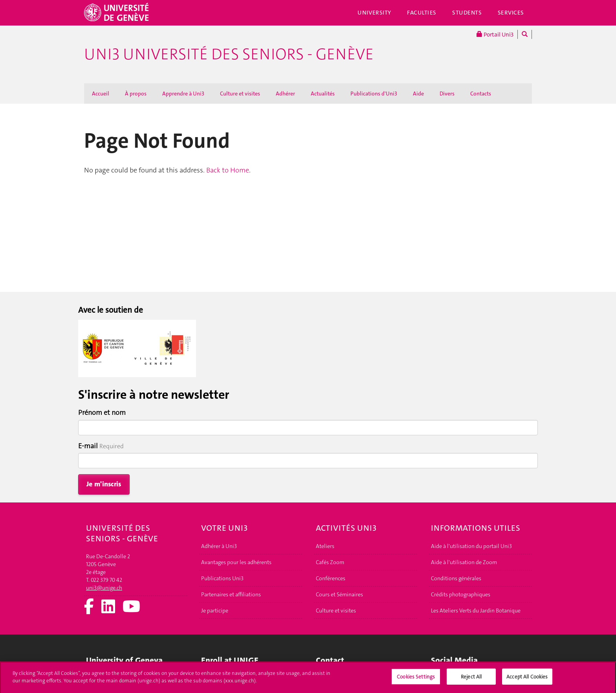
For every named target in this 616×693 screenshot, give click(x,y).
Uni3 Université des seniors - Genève (229, 54)
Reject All (471, 679)
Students (467, 13)
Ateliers (325, 546)
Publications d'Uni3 (374, 93)
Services (511, 13)
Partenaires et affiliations (231, 594)
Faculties (422, 13)
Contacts (481, 93)
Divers (447, 93)
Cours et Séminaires (339, 594)
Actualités (323, 93)
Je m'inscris (104, 484)
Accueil (101, 93)
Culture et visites (240, 93)
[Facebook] (89, 607)
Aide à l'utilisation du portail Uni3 (471, 546)
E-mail (88, 446)
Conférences (331, 578)
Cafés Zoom (330, 562)
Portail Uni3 (495, 34)
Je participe (215, 610)
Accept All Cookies (527, 679)
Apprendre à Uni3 (183, 93)
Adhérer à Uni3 (219, 546)
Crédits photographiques (461, 594)
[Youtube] (131, 607)
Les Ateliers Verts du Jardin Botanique (476, 610)
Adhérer (285, 93)
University (374, 13)
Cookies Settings (416, 679)
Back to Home (228, 170)
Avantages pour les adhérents (236, 562)
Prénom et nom (102, 412)
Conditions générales (456, 578)
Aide (418, 93)
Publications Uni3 (222, 578)
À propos (136, 93)
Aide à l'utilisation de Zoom (464, 562)
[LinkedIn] (108, 607)
